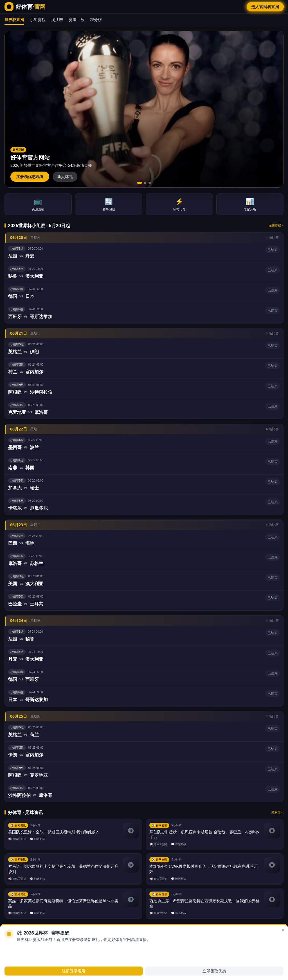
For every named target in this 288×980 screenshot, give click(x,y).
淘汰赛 (57, 20)
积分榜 (96, 20)
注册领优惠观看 (30, 176)
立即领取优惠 (214, 971)
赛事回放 (76, 20)
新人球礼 (65, 176)
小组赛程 (38, 20)
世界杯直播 (14, 20)
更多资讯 (277, 812)
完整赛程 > (276, 225)
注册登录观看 (74, 971)
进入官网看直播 (265, 7)
